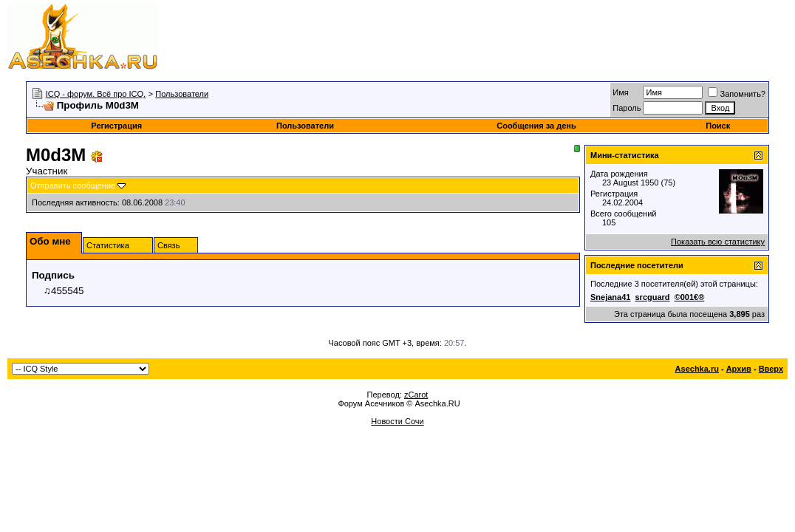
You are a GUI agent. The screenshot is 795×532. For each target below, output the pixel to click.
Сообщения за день (536, 126)
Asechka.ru (697, 369)
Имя (620, 92)
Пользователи (182, 94)
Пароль (627, 108)
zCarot (416, 395)
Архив (739, 369)
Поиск (718, 126)
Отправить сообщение (73, 185)
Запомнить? (737, 94)
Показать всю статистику (718, 242)
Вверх (771, 369)
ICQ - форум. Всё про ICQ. (96, 94)
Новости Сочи (397, 421)
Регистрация (116, 126)
